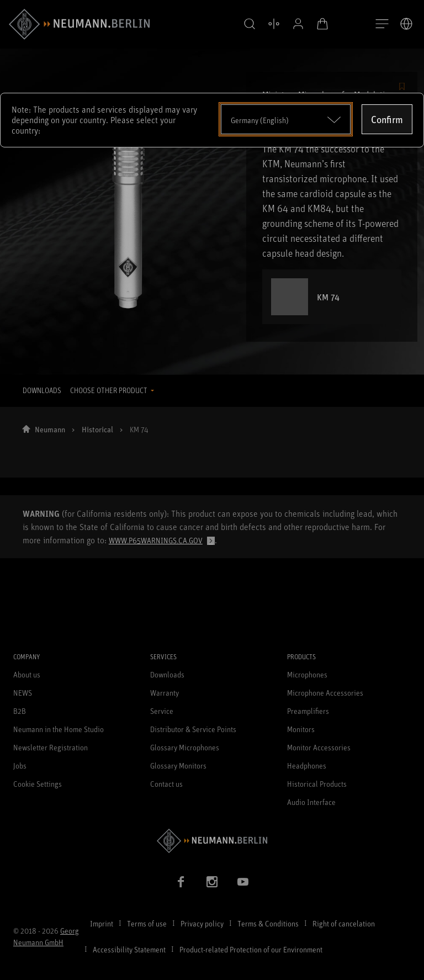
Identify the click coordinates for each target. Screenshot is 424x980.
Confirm (387, 119)
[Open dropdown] (286, 119)
